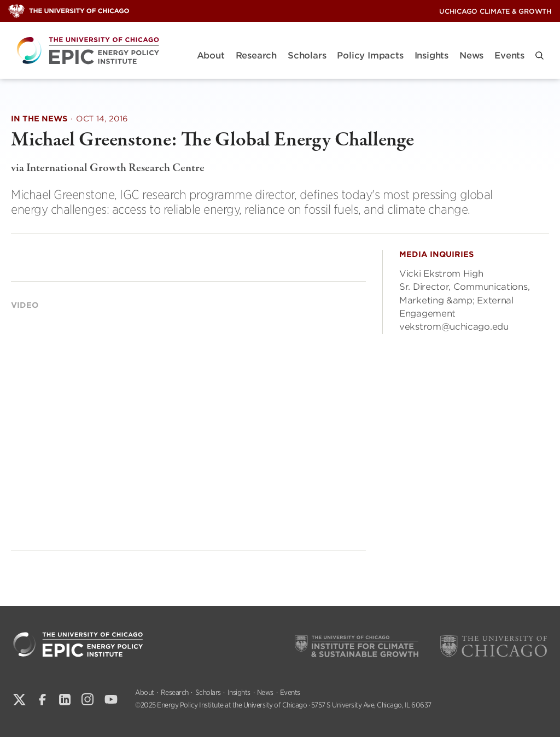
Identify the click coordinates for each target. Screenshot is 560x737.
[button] (539, 55)
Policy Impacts (370, 55)
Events (509, 55)
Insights (431, 55)
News (471, 55)
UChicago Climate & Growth (495, 11)
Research (256, 55)
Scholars (307, 55)
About (211, 55)
